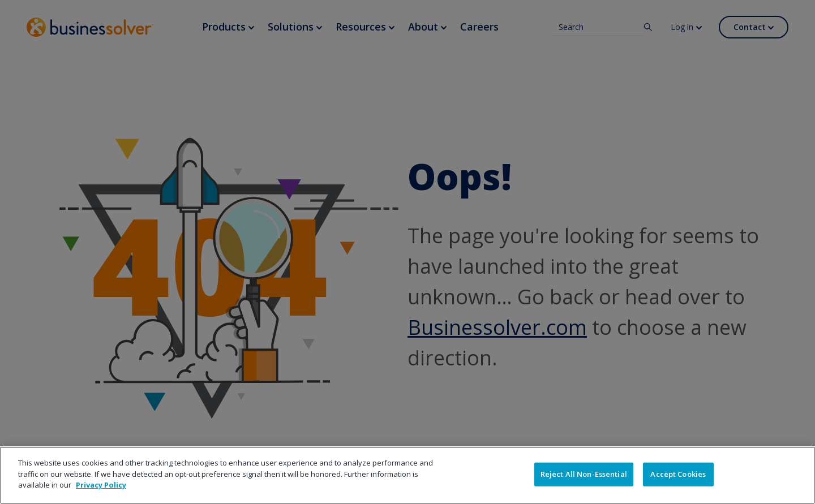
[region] (407, 475)
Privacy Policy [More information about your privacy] (101, 485)
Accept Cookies (678, 474)
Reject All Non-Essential (584, 474)
